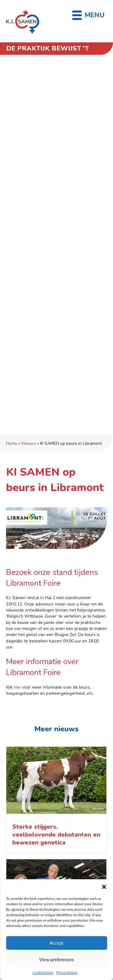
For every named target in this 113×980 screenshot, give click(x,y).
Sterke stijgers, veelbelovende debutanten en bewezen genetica (56, 835)
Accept (57, 943)
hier (17, 687)
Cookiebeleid (43, 973)
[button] (104, 887)
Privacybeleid (67, 973)
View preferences (56, 959)
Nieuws (29, 443)
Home (12, 443)
